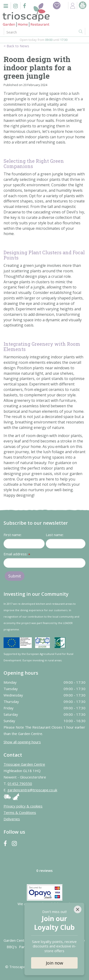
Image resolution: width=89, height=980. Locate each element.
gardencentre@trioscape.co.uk (32, 790)
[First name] (24, 544)
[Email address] (44, 563)
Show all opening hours (22, 742)
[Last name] (66, 544)
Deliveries (12, 819)
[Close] (78, 909)
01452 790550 (20, 783)
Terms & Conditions (20, 812)
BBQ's (12, 947)
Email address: (17, 554)
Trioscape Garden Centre (24, 764)
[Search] (36, 32)
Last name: (55, 535)
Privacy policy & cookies (23, 806)
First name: (13, 535)
